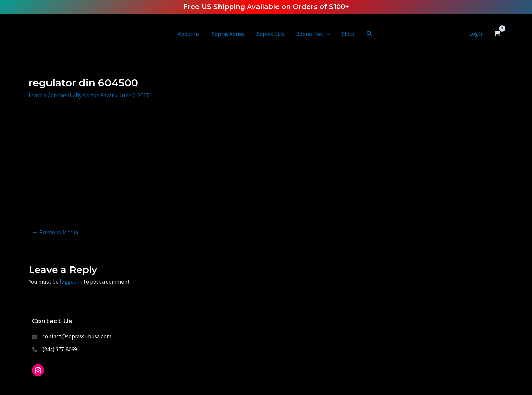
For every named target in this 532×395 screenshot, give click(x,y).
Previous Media (55, 232)
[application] (326, 34)
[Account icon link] (477, 34)
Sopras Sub (270, 34)
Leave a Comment (50, 95)
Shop (348, 34)
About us (189, 34)
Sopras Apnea (228, 34)
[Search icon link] (370, 34)
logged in (71, 282)
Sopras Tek (313, 34)
